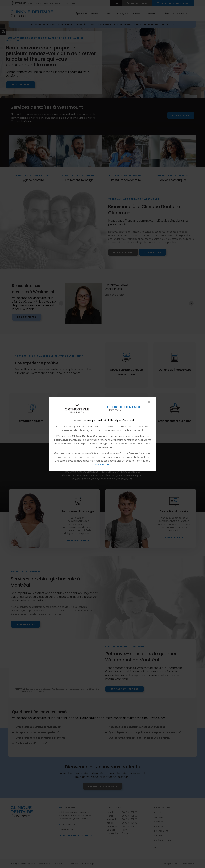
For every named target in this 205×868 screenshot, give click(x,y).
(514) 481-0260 (102, 465)
